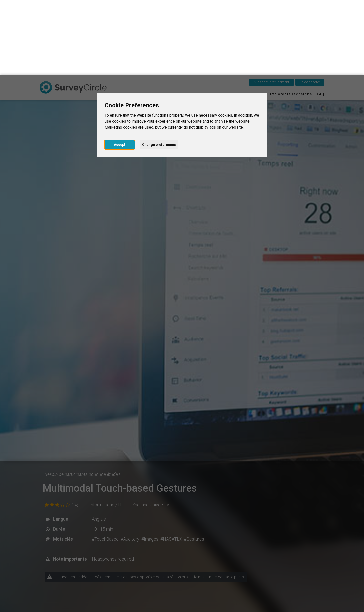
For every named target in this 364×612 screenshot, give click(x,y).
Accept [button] (120, 70)
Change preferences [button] (159, 70)
